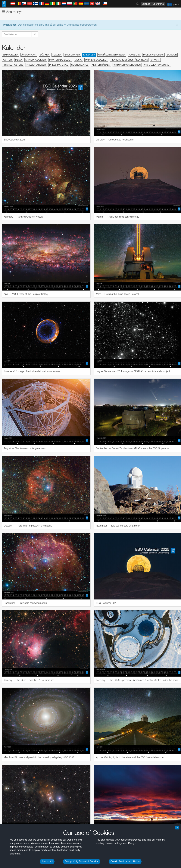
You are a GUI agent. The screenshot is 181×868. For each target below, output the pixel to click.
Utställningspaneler (112, 55)
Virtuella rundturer (157, 65)
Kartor (7, 60)
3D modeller (10, 55)
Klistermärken (101, 65)
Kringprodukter (36, 60)
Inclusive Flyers (153, 55)
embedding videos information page (107, 824)
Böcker (44, 55)
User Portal (158, 4)
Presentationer (36, 65)
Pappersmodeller (96, 60)
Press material (59, 65)
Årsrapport (29, 55)
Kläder (57, 55)
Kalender (89, 55)
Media (19, 60)
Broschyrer (72, 55)
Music (78, 60)
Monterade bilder (60, 60)
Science (146, 4)
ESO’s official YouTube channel (88, 817)
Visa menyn (12, 12)
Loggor (172, 55)
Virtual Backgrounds (127, 65)
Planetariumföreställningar (129, 60)
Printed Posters (13, 65)
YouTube (8, 817)
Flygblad (134, 55)
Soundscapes (80, 65)
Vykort (155, 60)
